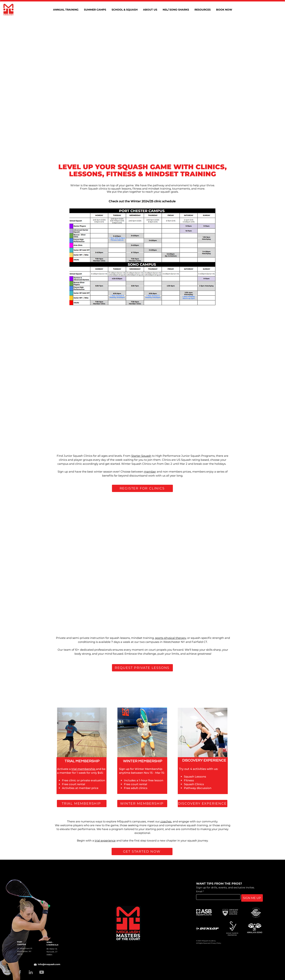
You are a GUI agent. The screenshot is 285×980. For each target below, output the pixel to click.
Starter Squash (141, 456)
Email (200, 891)
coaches (166, 821)
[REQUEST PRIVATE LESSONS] (142, 668)
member (150, 472)
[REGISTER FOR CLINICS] (142, 488)
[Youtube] (42, 972)
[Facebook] (20, 972)
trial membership (84, 769)
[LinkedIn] (31, 972)
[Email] (217, 897)
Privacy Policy (216, 943)
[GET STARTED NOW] (142, 852)
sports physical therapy (170, 638)
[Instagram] (9, 972)
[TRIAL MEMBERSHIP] (82, 804)
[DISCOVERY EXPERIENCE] (203, 804)
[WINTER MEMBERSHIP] (142, 804)
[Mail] (35, 965)
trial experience (105, 841)
